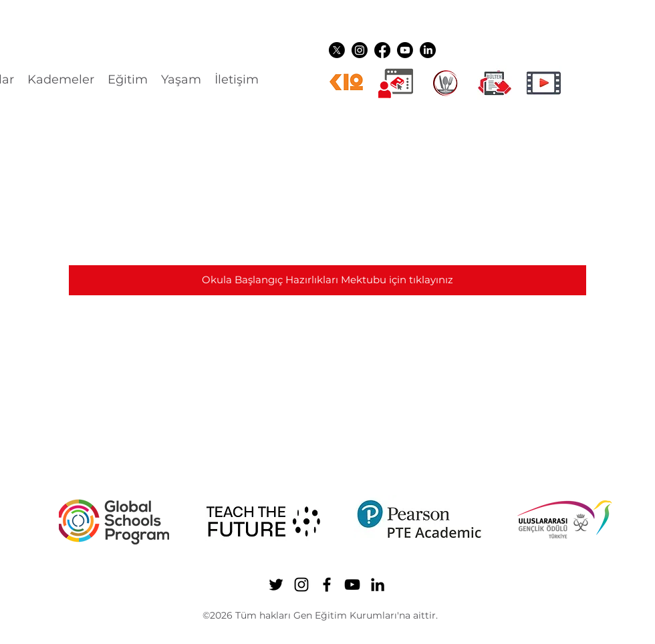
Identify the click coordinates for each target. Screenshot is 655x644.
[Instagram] (360, 50)
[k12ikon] (346, 83)
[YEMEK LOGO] (445, 83)
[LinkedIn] (428, 50)
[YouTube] (405, 50)
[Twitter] (337, 50)
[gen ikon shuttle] (495, 83)
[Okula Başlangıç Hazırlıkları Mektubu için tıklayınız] (327, 280)
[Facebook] (382, 50)
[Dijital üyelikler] (396, 83)
